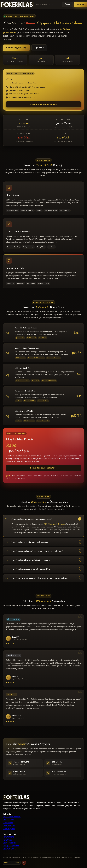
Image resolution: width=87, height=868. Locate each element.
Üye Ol (67, 4)
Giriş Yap (80, 4)
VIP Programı (9, 829)
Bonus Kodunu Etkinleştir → (43, 470)
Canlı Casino (9, 820)
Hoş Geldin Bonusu (12, 817)
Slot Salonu (8, 823)
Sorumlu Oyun (9, 849)
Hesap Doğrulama (11, 846)
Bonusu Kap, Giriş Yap (16, 48)
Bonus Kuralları (10, 843)
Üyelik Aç (39, 48)
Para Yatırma (8, 837)
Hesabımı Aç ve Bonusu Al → (43, 104)
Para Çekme (8, 840)
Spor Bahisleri (9, 826)
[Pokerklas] (26, 5)
